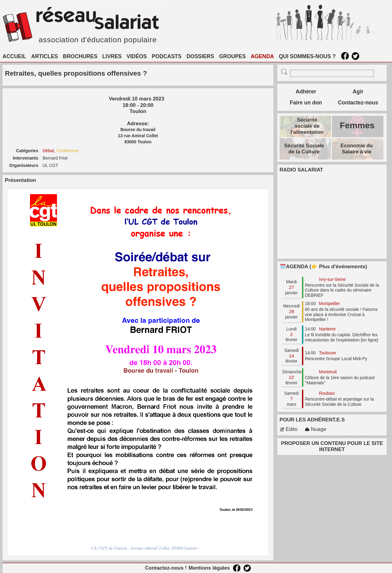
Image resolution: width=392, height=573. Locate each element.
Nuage (315, 429)
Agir (358, 92)
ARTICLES (45, 56)
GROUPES (232, 56)
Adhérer (306, 92)
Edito (289, 429)
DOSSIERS (200, 56)
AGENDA (262, 56)
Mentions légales (209, 568)
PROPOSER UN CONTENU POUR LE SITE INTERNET (332, 446)
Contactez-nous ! (166, 568)
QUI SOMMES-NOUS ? (307, 56)
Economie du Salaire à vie (357, 149)
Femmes (357, 125)
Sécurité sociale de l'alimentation (307, 126)
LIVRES (112, 56)
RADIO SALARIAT (301, 170)
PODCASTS (166, 56)
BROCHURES (80, 56)
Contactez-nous (358, 103)
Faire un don (306, 103)
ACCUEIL (14, 56)
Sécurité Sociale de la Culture (304, 149)
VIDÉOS (137, 56)
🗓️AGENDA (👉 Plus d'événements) (323, 267)
